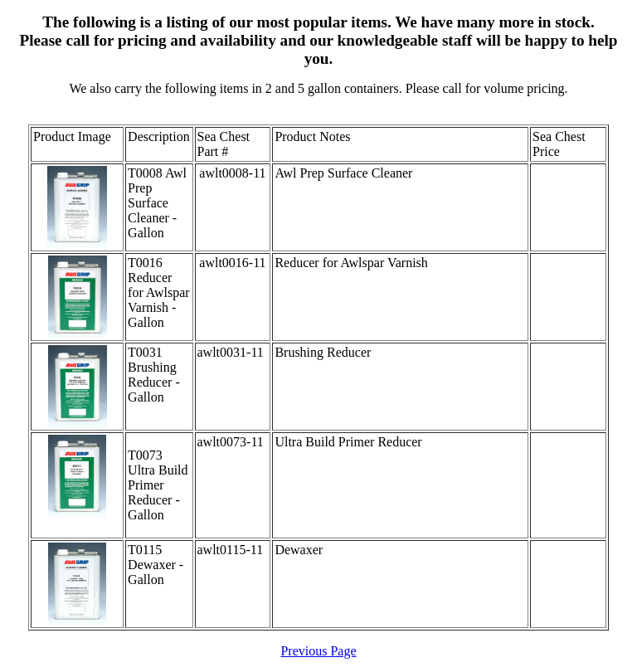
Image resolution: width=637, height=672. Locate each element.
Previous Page (318, 651)
